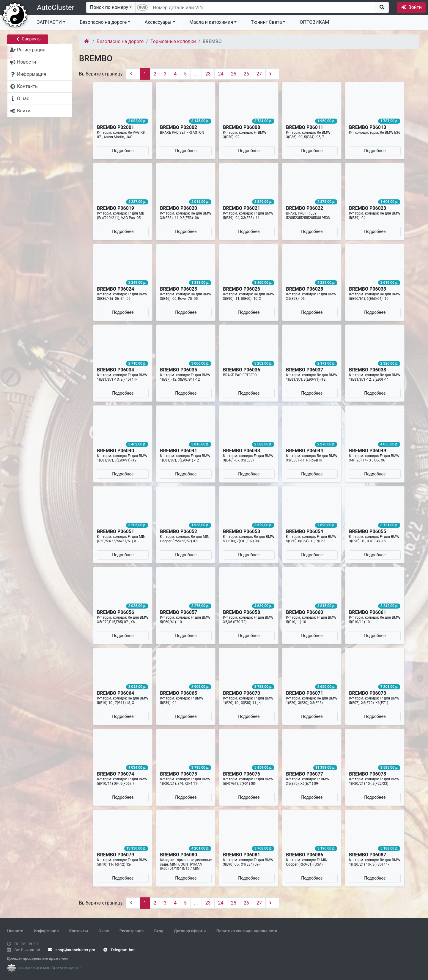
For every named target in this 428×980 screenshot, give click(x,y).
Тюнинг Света (266, 22)
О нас (104, 931)
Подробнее (123, 151)
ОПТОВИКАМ (314, 22)
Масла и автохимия (211, 22)
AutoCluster (56, 7)
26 (246, 74)
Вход (159, 931)
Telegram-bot (119, 950)
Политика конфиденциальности (247, 931)
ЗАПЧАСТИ (49, 22)
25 (234, 74)
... (196, 74)
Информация (46, 931)
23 (208, 74)
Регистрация (132, 931)
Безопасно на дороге (103, 22)
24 (221, 74)
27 (259, 74)
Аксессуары (158, 22)
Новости (15, 931)
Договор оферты (190, 931)
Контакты (79, 931)
